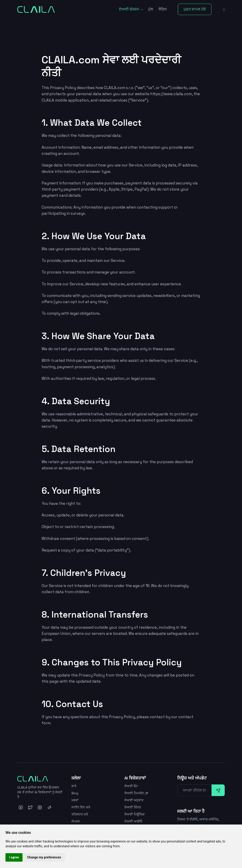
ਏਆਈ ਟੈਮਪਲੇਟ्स (136, 793)
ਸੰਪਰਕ (76, 821)
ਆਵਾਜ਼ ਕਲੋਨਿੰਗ (209, 819)
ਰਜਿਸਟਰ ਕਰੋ (80, 814)
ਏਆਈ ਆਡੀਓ (133, 821)
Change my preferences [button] (44, 857)
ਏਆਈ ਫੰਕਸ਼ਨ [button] (130, 9)
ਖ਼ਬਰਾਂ (75, 800)
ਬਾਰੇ (74, 786)
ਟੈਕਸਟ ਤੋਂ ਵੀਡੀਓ (187, 819)
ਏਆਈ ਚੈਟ (131, 786)
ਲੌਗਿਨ (163, 9)
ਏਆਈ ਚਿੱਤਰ (133, 807)
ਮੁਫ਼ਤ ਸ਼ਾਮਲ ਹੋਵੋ (195, 9)
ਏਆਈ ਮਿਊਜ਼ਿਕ (135, 814)
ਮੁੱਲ (151, 9)
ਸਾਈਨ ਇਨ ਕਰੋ (81, 807)
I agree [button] (14, 857)
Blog (75, 793)
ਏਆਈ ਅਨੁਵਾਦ (134, 800)
